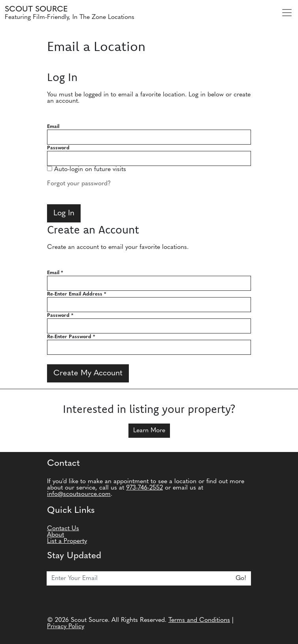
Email (53, 127)
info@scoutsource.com (79, 494)
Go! (241, 578)
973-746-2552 (144, 488)
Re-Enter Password (71, 337)
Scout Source (36, 9)
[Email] (139, 578)
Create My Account (88, 373)
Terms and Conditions (199, 620)
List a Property (67, 541)
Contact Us (63, 529)
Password (58, 148)
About (56, 535)
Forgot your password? (79, 184)
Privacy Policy (66, 627)
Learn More (149, 431)
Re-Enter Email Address (77, 294)
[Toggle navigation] (287, 13)
